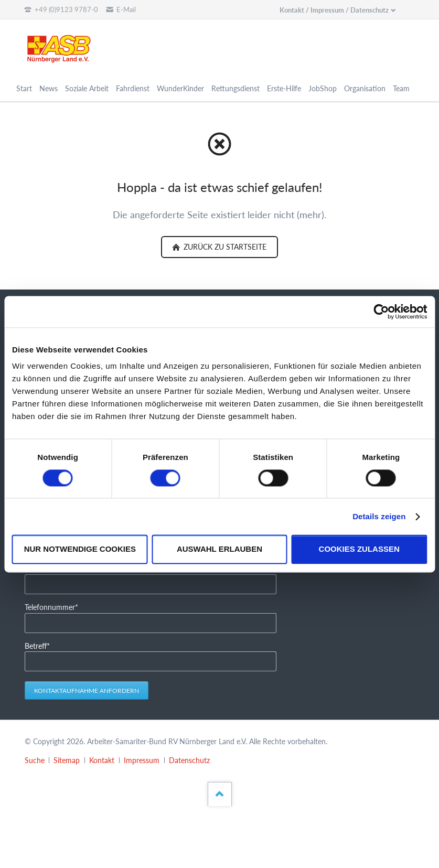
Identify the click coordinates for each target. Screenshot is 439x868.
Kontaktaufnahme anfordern (87, 690)
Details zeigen (379, 516)
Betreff (41, 645)
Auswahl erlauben (219, 549)
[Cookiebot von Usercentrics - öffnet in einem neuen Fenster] (381, 312)
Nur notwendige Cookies (80, 549)
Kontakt (102, 760)
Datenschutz (189, 760)
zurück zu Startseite (224, 247)
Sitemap (67, 760)
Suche (35, 760)
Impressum (142, 760)
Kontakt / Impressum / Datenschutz (334, 10)
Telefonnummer (51, 607)
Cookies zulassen (359, 549)
